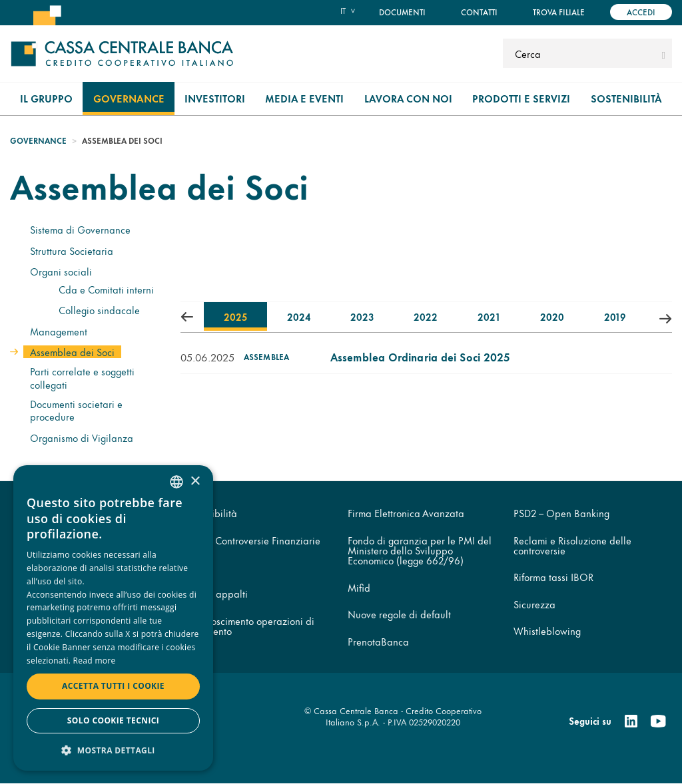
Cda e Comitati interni (106, 289)
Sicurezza (534, 604)
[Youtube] (658, 721)
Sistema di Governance (80, 229)
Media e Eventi (304, 98)
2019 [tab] (615, 316)
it (343, 11)
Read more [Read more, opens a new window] (95, 661)
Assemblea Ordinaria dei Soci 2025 (420, 356)
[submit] (664, 53)
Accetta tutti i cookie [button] (113, 686)
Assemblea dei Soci (72, 352)
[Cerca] (580, 53)
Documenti (402, 12)
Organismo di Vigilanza (82, 438)
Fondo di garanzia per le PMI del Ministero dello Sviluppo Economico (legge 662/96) (420, 550)
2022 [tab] (426, 316)
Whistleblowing (547, 631)
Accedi (641, 12)
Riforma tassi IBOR (553, 577)
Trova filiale (559, 12)
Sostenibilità (626, 98)
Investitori (215, 98)
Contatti (479, 12)
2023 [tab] (362, 316)
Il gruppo (46, 98)
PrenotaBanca (378, 641)
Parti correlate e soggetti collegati (82, 378)
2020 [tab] (552, 316)
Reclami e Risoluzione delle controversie (572, 545)
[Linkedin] (631, 721)
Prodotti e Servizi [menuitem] (521, 98)
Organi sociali (61, 271)
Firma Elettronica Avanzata (406, 513)
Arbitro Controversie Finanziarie (251, 540)
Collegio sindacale (99, 310)
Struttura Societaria (72, 251)
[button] (113, 750)
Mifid (359, 587)
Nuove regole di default (399, 614)
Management (59, 331)
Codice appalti (215, 593)
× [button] (195, 482)
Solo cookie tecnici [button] (113, 720)
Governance (129, 98)
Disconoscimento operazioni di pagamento (248, 626)
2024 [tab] (299, 316)
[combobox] (176, 482)
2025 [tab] (235, 316)
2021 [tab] (488, 316)
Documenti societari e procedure (76, 410)
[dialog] (113, 618)
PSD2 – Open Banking (561, 513)
